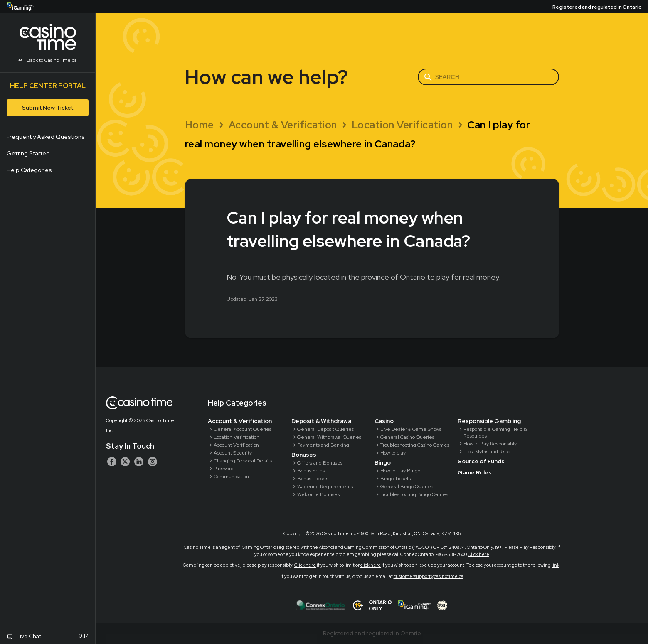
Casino (384, 421)
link (556, 565)
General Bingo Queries (407, 487)
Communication (231, 477)
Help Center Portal (48, 86)
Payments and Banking (323, 445)
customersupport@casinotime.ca (429, 576)
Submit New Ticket (48, 108)
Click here (478, 554)
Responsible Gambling (489, 421)
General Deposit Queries (325, 429)
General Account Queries (243, 429)
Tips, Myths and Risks (487, 452)
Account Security (233, 453)
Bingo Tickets (395, 479)
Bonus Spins (311, 471)
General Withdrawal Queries (329, 437)
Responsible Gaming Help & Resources (495, 433)
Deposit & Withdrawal (322, 421)
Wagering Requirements (325, 487)
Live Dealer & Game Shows (411, 429)
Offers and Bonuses (320, 463)
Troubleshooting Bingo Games (414, 494)
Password (224, 469)
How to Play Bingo (400, 471)
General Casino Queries (407, 437)
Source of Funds (481, 461)
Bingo (383, 462)
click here (371, 565)
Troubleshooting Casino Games (415, 445)
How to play (393, 453)
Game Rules (475, 472)
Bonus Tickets (313, 479)
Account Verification (236, 445)
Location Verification (237, 437)
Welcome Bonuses (318, 494)
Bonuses (304, 455)
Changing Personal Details (243, 461)
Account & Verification (240, 421)
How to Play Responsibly (490, 444)
